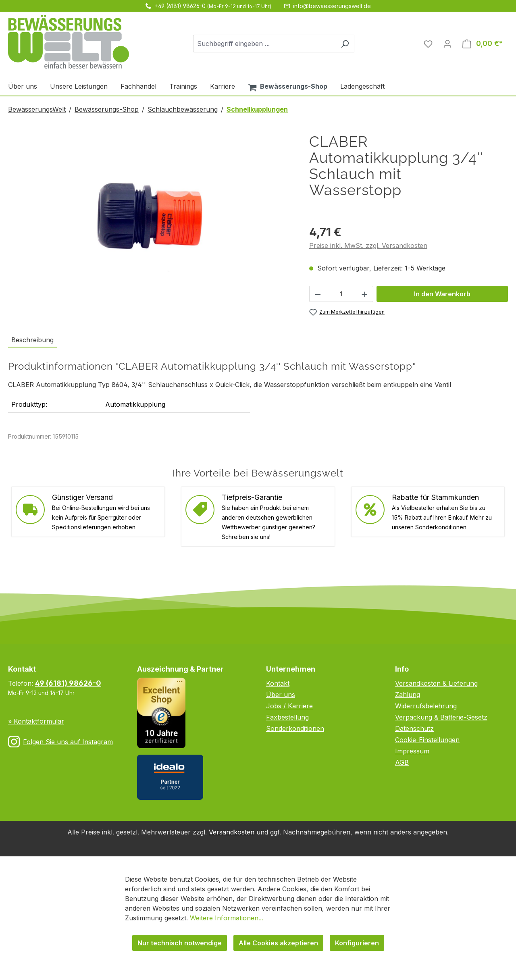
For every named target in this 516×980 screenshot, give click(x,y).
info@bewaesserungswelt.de (332, 6)
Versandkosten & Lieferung (436, 683)
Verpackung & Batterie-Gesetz (441, 717)
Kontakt (278, 683)
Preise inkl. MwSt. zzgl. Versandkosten (368, 246)
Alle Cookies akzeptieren (278, 943)
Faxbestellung (287, 717)
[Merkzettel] (428, 44)
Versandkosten (232, 832)
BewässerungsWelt (37, 109)
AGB (402, 762)
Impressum (412, 751)
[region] (151, 220)
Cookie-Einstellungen (427, 740)
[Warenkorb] (483, 44)
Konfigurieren (357, 943)
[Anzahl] (341, 294)
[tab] (32, 340)
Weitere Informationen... (227, 918)
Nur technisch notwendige (180, 943)
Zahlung (408, 695)
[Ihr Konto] (447, 44)
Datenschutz (414, 728)
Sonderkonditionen (295, 728)
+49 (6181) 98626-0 (180, 6)
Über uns (281, 695)
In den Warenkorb (442, 294)
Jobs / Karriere (289, 706)
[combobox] (264, 44)
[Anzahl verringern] (318, 294)
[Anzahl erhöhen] (365, 294)
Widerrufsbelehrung (426, 706)
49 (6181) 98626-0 (68, 683)
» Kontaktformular (36, 721)
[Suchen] (345, 44)
